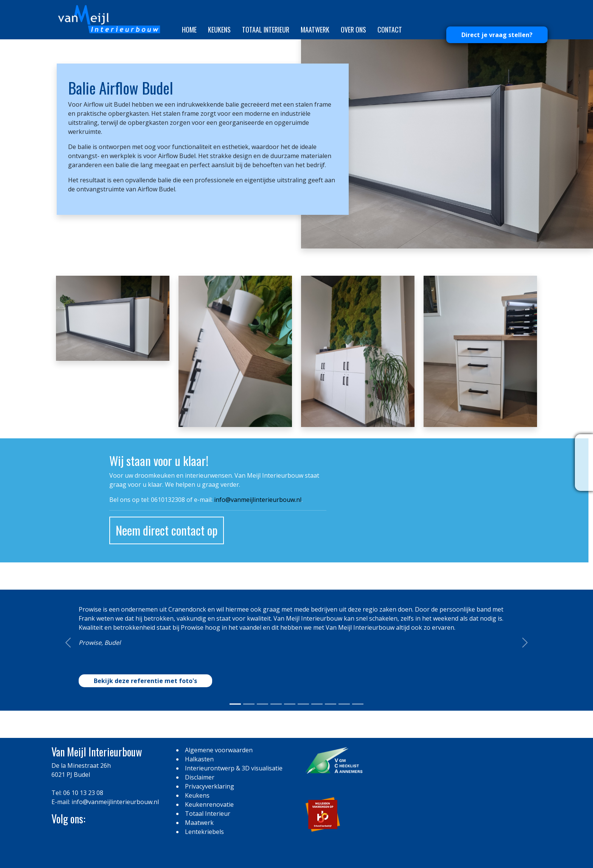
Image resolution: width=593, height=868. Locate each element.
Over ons (353, 30)
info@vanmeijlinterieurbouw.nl (258, 500)
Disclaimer (200, 777)
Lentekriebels (204, 832)
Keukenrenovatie (209, 804)
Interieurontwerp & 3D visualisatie (234, 768)
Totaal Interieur (266, 30)
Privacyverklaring (210, 786)
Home (189, 30)
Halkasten (199, 759)
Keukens (219, 30)
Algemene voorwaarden (219, 750)
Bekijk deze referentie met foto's (145, 681)
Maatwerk (315, 30)
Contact (390, 30)
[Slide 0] (235, 704)
